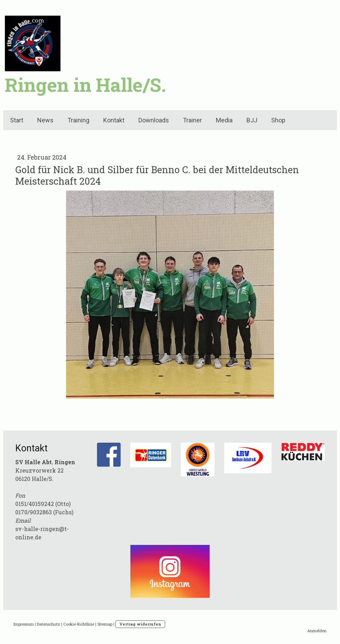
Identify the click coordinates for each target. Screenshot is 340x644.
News (45, 120)
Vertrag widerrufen (140, 624)
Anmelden (317, 631)
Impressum (24, 624)
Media (224, 120)
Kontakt (114, 120)
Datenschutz (48, 624)
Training (78, 120)
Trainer (192, 120)
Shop (278, 120)
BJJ (252, 120)
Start (17, 120)
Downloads (154, 120)
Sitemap (105, 624)
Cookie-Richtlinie (79, 624)
